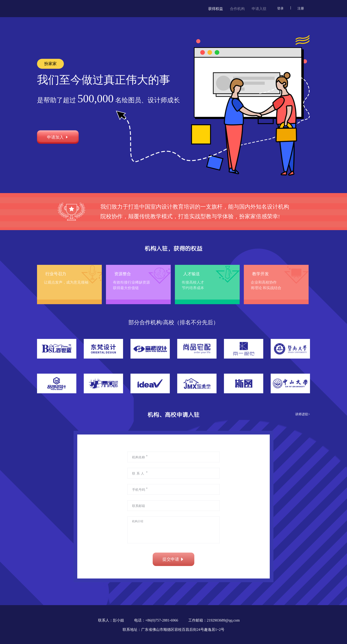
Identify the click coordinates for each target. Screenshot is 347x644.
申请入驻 (259, 9)
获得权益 (216, 9)
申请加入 (58, 137)
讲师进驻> (303, 414)
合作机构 (237, 9)
